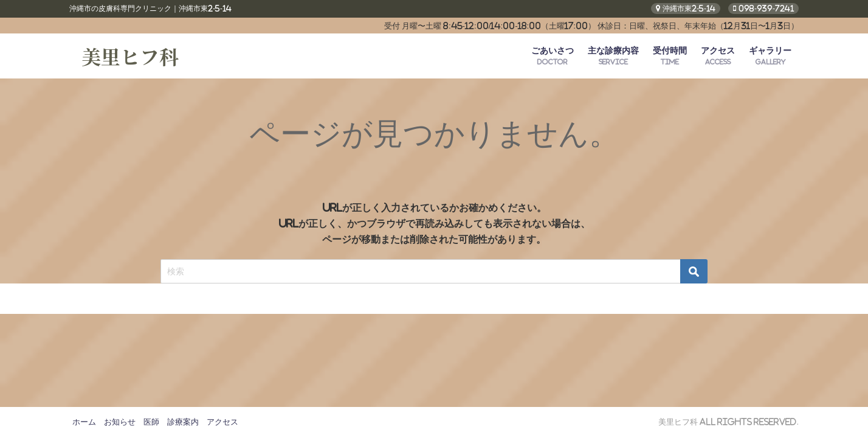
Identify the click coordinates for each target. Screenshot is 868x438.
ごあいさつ (553, 56)
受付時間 (670, 56)
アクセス (718, 56)
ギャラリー (770, 56)
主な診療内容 (613, 56)
